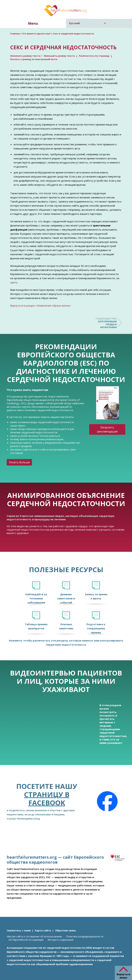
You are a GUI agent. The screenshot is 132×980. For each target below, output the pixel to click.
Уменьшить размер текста (59, 56)
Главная (15, 34)
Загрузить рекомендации (107, 429)
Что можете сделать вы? (36, 34)
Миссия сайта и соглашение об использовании (34, 936)
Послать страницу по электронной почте (34, 59)
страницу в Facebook (47, 798)
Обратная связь (66, 930)
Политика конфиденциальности (85, 936)
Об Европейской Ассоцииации (26, 940)
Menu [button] (33, 23)
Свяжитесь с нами (19, 930)
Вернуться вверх (123, 976)
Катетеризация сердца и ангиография (103, 323)
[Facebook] (107, 801)
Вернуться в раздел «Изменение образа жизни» (40, 306)
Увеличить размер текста (25, 56)
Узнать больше (19, 462)
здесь (14, 282)
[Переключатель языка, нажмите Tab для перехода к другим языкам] (87, 23)
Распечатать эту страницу (94, 56)
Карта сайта (43, 930)
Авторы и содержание (61, 940)
